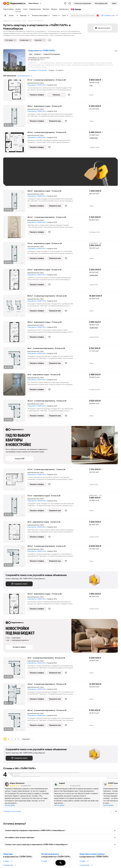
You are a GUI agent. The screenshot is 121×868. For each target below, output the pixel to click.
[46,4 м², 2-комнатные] (15, 412)
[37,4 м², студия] (15, 254)
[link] (114, 3)
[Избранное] (65, 3)
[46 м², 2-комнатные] (15, 359)
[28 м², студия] (15, 533)
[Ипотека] (46, 9)
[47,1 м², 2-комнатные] (15, 91)
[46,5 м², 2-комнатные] (15, 557)
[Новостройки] (9, 9)
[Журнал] (54, 9)
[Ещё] (50, 40)
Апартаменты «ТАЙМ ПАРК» (37, 85)
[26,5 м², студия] (15, 333)
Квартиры (8, 854)
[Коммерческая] (35, 9)
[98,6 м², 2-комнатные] (15, 307)
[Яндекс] (5, 3)
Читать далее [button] (10, 805)
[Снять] (25, 9)
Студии (6, 861)
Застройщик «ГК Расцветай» (38, 70)
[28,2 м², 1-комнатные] (15, 228)
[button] (70, 3)
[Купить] (18, 9)
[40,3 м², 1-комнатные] (15, 143)
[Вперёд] (116, 811)
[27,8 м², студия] (15, 281)
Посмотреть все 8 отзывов (12, 811)
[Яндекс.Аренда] (75, 9)
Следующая (26, 739)
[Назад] (111, 811)
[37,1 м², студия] (15, 507)
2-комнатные (8, 865)
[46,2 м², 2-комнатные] (15, 721)
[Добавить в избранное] (116, 51)
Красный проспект (33, 83)
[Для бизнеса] (64, 9)
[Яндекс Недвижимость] (16, 3)
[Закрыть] (117, 15)
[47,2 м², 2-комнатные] (15, 480)
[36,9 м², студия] (15, 117)
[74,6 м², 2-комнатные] (15, 695)
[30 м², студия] (15, 386)
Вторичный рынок (50, 854)
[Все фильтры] (5, 15)
